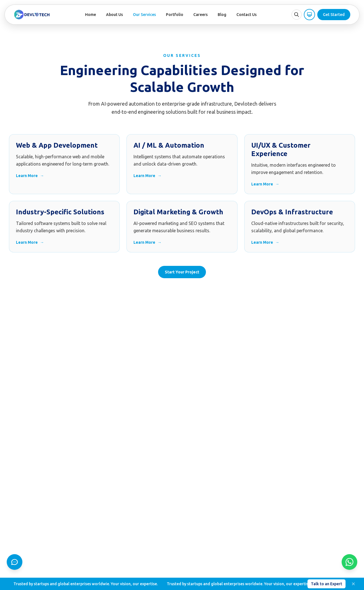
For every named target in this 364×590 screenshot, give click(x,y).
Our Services (144, 15)
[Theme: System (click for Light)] (309, 15)
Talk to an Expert (327, 584)
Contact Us (246, 15)
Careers (200, 15)
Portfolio (175, 15)
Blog (222, 15)
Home (91, 15)
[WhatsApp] (349, 562)
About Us (114, 15)
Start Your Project (182, 272)
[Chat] (15, 562)
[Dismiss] (353, 584)
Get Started (334, 15)
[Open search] (297, 15)
